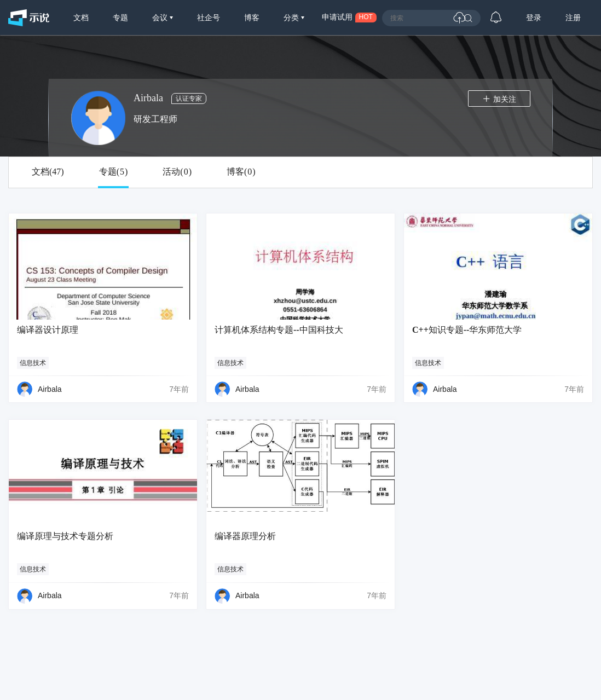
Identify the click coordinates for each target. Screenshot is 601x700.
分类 (292, 18)
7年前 (179, 389)
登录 (534, 18)
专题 (120, 18)
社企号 (209, 18)
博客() (241, 172)
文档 (81, 18)
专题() (114, 172)
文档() (48, 172)
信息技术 (33, 363)
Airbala (50, 389)
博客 (252, 18)
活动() (177, 172)
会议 (161, 18)
